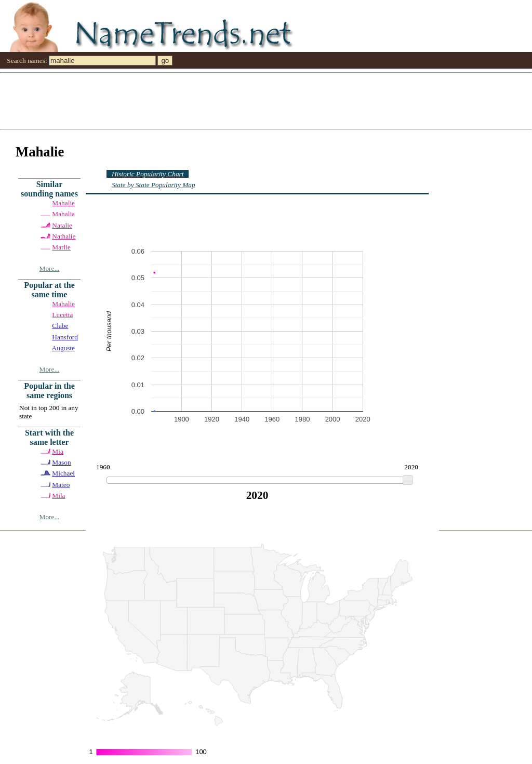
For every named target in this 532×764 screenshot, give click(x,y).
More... (50, 268)
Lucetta (62, 315)
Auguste (63, 348)
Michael (63, 473)
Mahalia (63, 214)
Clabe (60, 326)
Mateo (61, 485)
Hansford (65, 337)
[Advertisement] (266, 100)
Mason (61, 462)
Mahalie (63, 203)
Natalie (62, 225)
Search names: (27, 61)
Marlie (61, 247)
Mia (57, 451)
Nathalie (64, 236)
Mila (58, 496)
